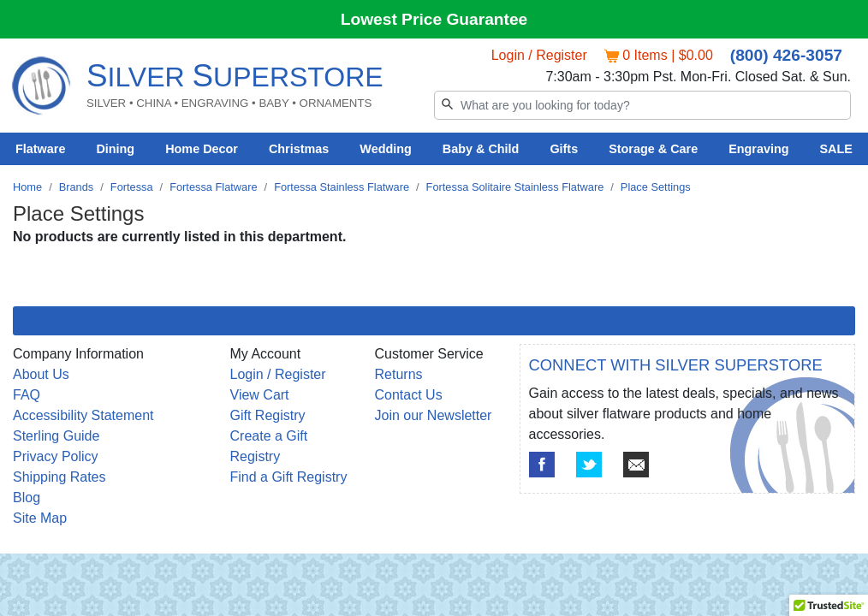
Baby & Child (481, 149)
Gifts (564, 149)
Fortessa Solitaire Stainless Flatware (515, 187)
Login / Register (539, 55)
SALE (836, 149)
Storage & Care (653, 149)
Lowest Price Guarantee (434, 19)
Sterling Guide (56, 436)
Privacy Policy (56, 456)
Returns (399, 374)
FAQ (27, 395)
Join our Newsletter (434, 415)
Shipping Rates (59, 477)
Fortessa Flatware (213, 187)
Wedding (386, 149)
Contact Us (409, 395)
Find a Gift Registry (289, 477)
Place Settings (656, 187)
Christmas (299, 149)
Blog (27, 498)
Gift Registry (268, 415)
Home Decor (202, 149)
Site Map (40, 518)
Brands (77, 187)
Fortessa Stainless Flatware (342, 187)
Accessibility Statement (83, 415)
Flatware (40, 149)
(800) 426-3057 (786, 55)
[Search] (642, 105)
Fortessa (132, 187)
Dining (115, 149)
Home (27, 187)
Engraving (758, 149)
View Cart (260, 395)
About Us (41, 374)
